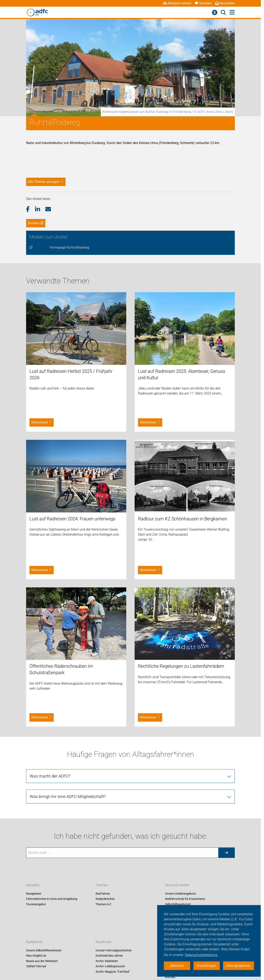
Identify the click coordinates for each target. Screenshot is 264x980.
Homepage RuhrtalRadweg (69, 247)
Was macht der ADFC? (50, 776)
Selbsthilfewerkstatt (178, 904)
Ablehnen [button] (177, 966)
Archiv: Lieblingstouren (110, 966)
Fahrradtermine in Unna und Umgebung (52, 899)
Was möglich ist (36, 956)
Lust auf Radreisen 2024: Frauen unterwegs (72, 519)
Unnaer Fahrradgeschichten (114, 950)
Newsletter (225, 3)
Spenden (203, 3)
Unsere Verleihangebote (180, 894)
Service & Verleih (177, 885)
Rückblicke (104, 942)
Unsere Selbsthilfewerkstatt (44, 950)
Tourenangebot (36, 904)
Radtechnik (34, 942)
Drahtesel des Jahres (109, 956)
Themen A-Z (103, 904)
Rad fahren (103, 894)
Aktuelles (33, 885)
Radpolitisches (105, 899)
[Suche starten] (226, 853)
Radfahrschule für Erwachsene (185, 899)
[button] (31, 209)
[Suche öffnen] (223, 13)
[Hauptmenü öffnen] (232, 12)
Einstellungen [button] (207, 966)
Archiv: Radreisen (107, 961)
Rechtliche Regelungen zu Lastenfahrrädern (181, 666)
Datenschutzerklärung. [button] (201, 955)
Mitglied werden (177, 3)
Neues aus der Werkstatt (42, 961)
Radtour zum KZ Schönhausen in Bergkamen (183, 519)
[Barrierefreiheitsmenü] (215, 13)
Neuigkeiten (34, 894)
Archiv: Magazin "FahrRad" (113, 972)
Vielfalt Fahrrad (36, 966)
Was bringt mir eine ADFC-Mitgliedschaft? (68, 797)
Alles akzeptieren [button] (239, 966)
